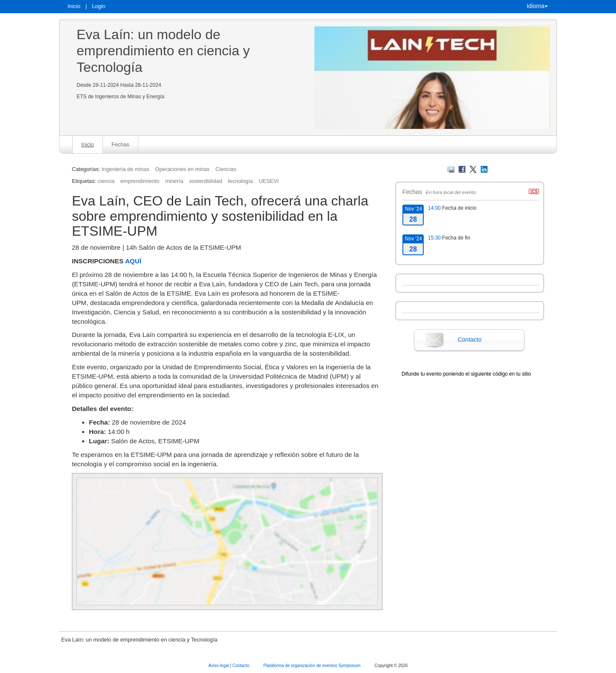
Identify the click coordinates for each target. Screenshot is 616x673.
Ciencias (226, 169)
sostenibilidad (205, 181)
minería (174, 181)
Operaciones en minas (183, 169)
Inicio (74, 6)
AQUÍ (133, 261)
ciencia (106, 181)
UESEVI (269, 181)
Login (98, 6)
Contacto (470, 339)
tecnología (241, 181)
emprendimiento (140, 181)
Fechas (120, 144)
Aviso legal (219, 666)
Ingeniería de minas (125, 169)
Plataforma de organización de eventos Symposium (312, 666)
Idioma (537, 6)
